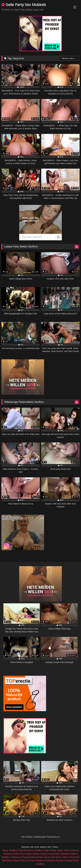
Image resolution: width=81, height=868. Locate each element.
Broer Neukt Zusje (43, 854)
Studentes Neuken (55, 861)
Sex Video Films (66, 857)
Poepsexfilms (29, 857)
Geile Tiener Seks (47, 857)
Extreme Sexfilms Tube (37, 850)
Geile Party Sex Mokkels (24, 5)
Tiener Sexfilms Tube (13, 850)
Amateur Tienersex (11, 857)
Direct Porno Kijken (23, 854)
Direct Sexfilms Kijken (65, 854)
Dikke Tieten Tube (60, 850)
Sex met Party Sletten (32, 861)
